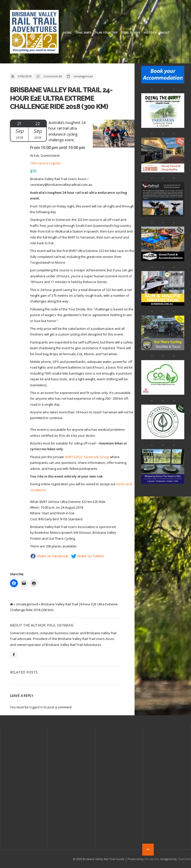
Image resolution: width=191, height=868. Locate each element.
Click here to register (46, 163)
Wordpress (152, 859)
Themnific (184, 859)
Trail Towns (131, 32)
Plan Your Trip (106, 32)
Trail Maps (83, 32)
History (150, 32)
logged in (36, 707)
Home (68, 32)
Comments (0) (53, 76)
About (165, 32)
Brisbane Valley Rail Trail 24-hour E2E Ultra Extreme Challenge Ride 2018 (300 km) (61, 98)
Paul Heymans (60, 625)
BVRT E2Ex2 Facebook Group (87, 457)
